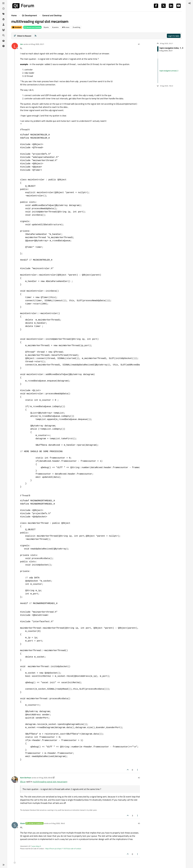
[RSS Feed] (36, 36)
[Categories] (3, 3)
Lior (22, 44)
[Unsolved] (3, 46)
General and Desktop (32, 27)
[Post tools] (138, 770)
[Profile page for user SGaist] (15, 825)
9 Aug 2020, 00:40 (46, 778)
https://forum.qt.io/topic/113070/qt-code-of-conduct (63, 849)
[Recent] (3, 9)
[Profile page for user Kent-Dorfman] (15, 779)
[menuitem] (190, 3)
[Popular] (3, 19)
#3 (139, 823)
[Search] (3, 35)
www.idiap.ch (36, 846)
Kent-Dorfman (26, 778)
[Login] (190, 3)
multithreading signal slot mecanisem (50, 782)
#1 (139, 44)
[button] (3, 865)
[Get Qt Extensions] (3, 41)
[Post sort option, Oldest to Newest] (22, 36)
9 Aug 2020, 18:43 (58, 823)
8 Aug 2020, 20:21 (37, 44)
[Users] (3, 25)
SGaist (23, 823)
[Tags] (3, 14)
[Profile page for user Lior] (15, 46)
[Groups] (3, 30)
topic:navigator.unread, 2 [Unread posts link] (169, 71)
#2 (139, 778)
